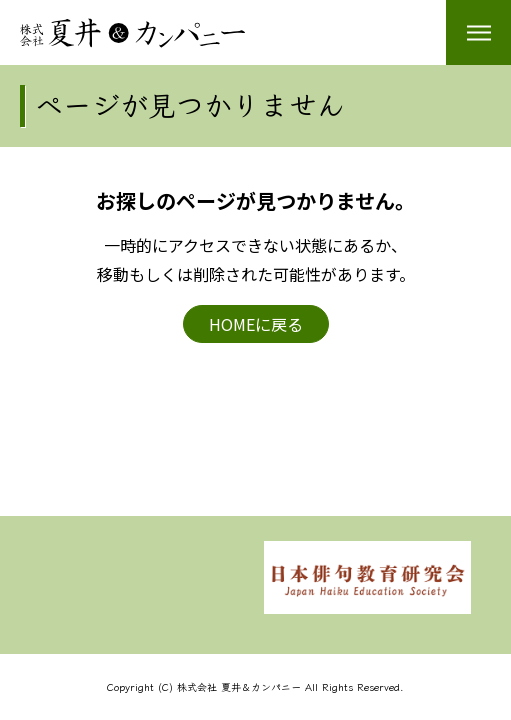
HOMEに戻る (256, 324)
